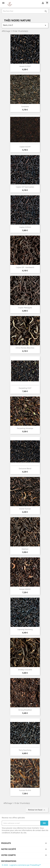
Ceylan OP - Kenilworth (25, 267)
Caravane (25, 106)
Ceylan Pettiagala (25, 308)
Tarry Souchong (25, 750)
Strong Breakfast (25, 710)
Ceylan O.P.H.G (25, 227)
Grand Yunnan (25, 509)
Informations (9, 861)
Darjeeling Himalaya (25, 428)
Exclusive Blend (25, 468)
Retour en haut (37, 810)
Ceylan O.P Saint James (25, 187)
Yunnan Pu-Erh (25, 790)
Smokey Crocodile (25, 670)
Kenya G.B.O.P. (25, 589)
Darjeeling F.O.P (25, 388)
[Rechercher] (25, 11)
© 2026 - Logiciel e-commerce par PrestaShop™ (21, 865)
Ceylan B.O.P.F (25, 147)
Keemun (25, 549)
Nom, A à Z (25, 25)
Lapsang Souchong (25, 629)
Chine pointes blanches (25, 348)
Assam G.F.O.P (25, 66)
